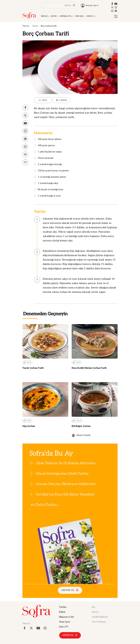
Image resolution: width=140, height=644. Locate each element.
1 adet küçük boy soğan (48, 152)
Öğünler (26, 26)
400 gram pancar (45, 146)
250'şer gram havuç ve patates (51, 171)
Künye (95, 612)
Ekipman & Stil (66, 617)
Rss (94, 607)
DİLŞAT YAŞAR (81, 435)
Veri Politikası (99, 622)
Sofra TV (64, 627)
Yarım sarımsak (44, 158)
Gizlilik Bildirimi (100, 617)
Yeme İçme (65, 622)
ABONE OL (70, 590)
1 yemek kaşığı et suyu (47, 196)
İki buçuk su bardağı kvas (49, 190)
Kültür (62, 612)
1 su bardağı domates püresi (50, 177)
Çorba (35, 26)
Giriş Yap (89, 5)
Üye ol (96, 5)
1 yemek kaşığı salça (46, 183)
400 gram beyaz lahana (48, 139)
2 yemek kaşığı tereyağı (48, 165)
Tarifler (63, 607)
